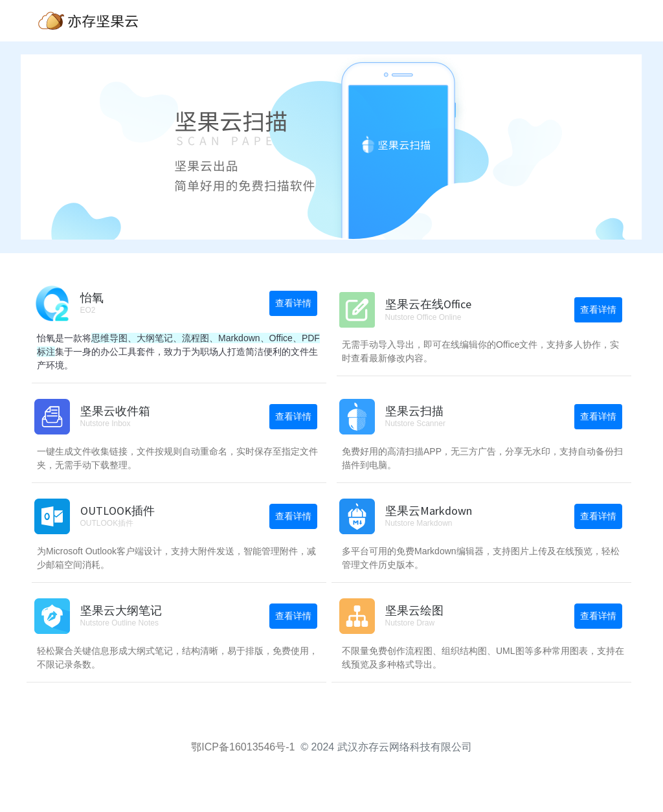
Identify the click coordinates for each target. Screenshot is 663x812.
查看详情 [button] (293, 303)
